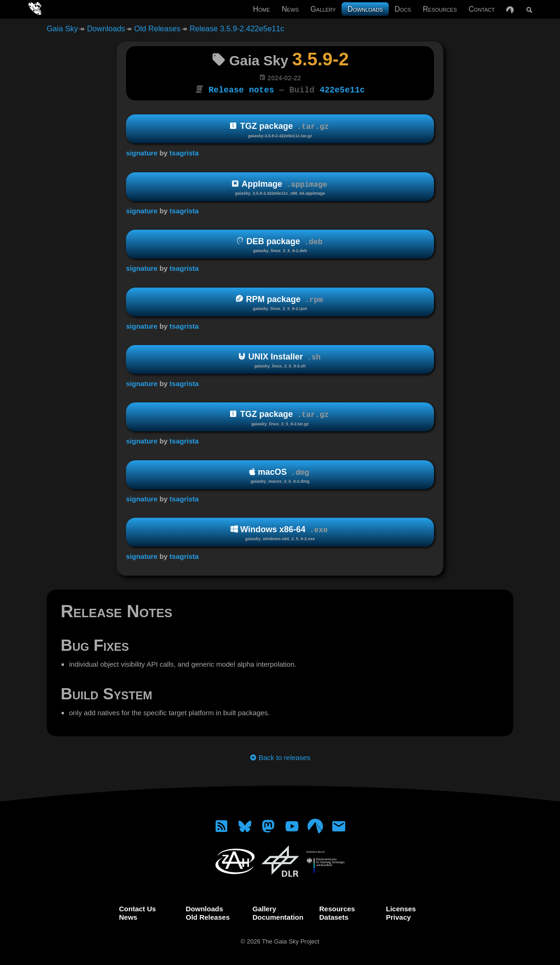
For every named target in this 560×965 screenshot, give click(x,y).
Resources (440, 9)
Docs (403, 9)
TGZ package (280, 129)
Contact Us (137, 908)
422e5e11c (342, 89)
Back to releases (280, 757)
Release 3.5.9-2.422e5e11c (237, 28)
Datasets (334, 916)
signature (142, 152)
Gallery (323, 9)
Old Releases (157, 28)
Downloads (365, 9)
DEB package (280, 244)
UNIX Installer (280, 360)
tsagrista (184, 152)
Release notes (241, 89)
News (290, 9)
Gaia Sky (62, 28)
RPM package (280, 302)
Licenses (401, 908)
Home (261, 9)
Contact (482, 9)
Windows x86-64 (280, 532)
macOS (280, 475)
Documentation (278, 916)
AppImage (280, 187)
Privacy (398, 916)
